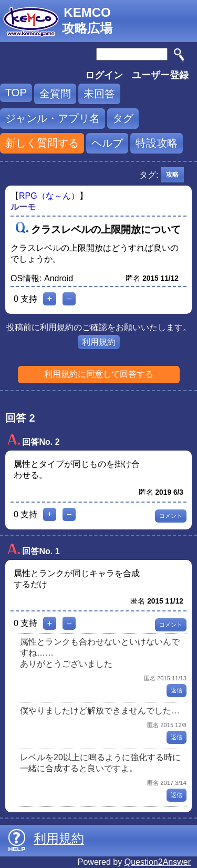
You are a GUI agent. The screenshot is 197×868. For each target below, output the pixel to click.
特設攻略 (157, 143)
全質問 (55, 94)
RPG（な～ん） (49, 196)
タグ (123, 118)
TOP (16, 93)
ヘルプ (107, 143)
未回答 (99, 94)
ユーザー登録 (160, 75)
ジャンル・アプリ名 (53, 118)
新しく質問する (42, 143)
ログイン (104, 75)
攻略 (172, 175)
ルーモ (23, 207)
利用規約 (99, 342)
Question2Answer (158, 862)
